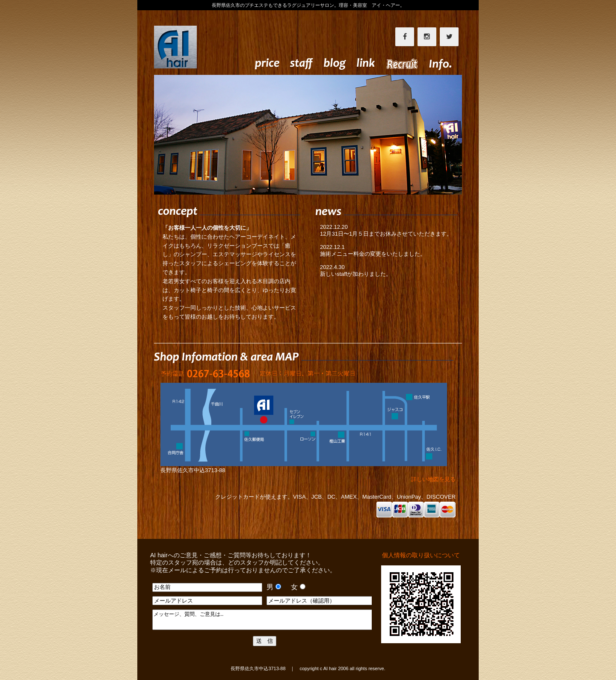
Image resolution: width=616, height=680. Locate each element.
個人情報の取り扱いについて (421, 555)
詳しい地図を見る (425, 479)
